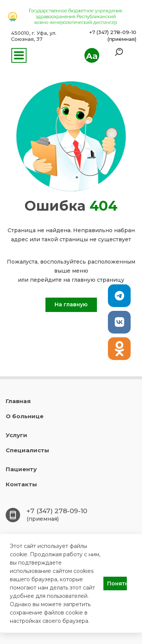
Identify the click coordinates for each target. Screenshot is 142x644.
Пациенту (21, 469)
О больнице (25, 416)
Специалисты (27, 450)
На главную (71, 304)
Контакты (21, 484)
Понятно (117, 583)
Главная (18, 401)
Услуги (16, 435)
